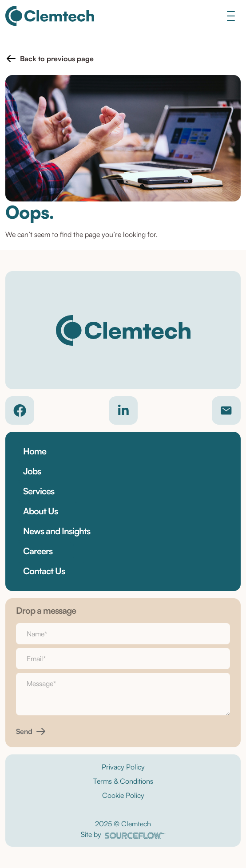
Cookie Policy (123, 795)
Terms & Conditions (123, 781)
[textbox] (123, 634)
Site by (123, 834)
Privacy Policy (123, 767)
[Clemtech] (50, 16)
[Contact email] (226, 410)
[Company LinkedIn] (123, 410)
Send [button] (24, 731)
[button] (50, 59)
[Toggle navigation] (231, 16)
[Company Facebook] (20, 410)
